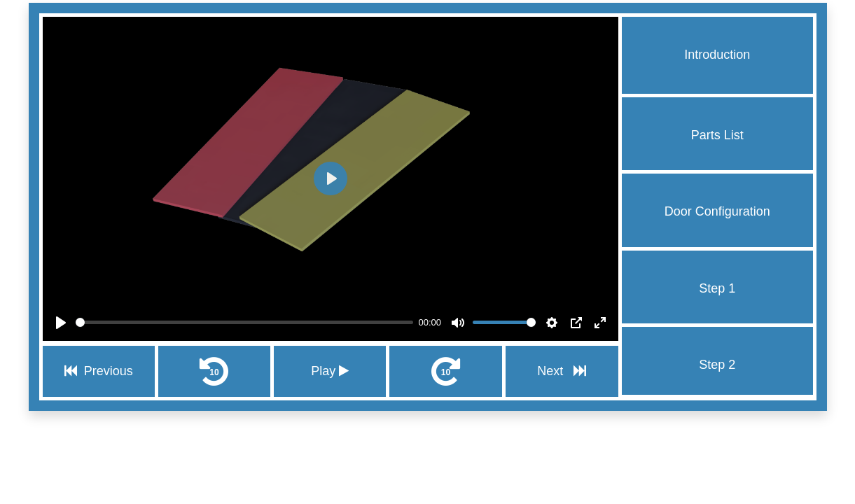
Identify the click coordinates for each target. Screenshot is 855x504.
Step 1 (717, 288)
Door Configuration (717, 211)
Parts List (717, 135)
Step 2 (717, 365)
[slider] (244, 322)
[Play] (61, 323)
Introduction (717, 55)
